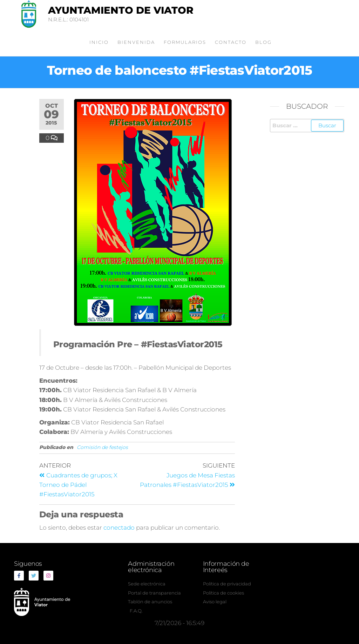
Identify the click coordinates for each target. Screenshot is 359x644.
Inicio (99, 42)
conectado (119, 528)
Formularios (185, 42)
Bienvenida (136, 42)
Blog (263, 42)
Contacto (231, 42)
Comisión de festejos (102, 447)
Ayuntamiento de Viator (121, 10)
